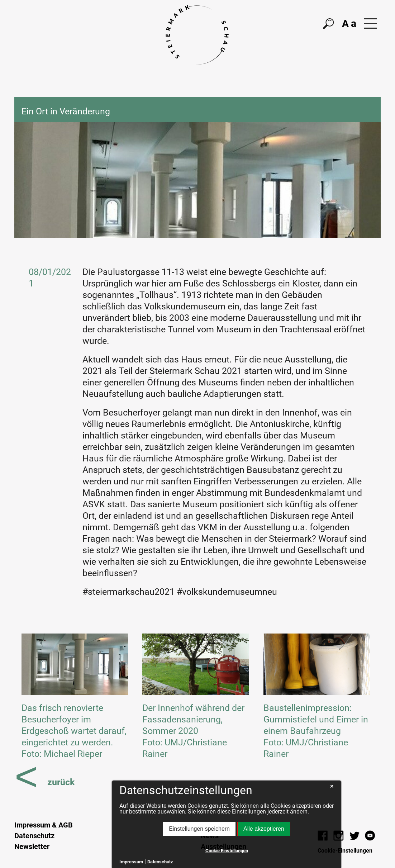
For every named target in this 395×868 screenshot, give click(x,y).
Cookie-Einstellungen (345, 851)
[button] (370, 23)
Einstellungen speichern (199, 829)
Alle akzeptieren (264, 829)
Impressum (131, 862)
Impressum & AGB (44, 825)
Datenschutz (34, 836)
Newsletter (32, 846)
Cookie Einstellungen (227, 851)
